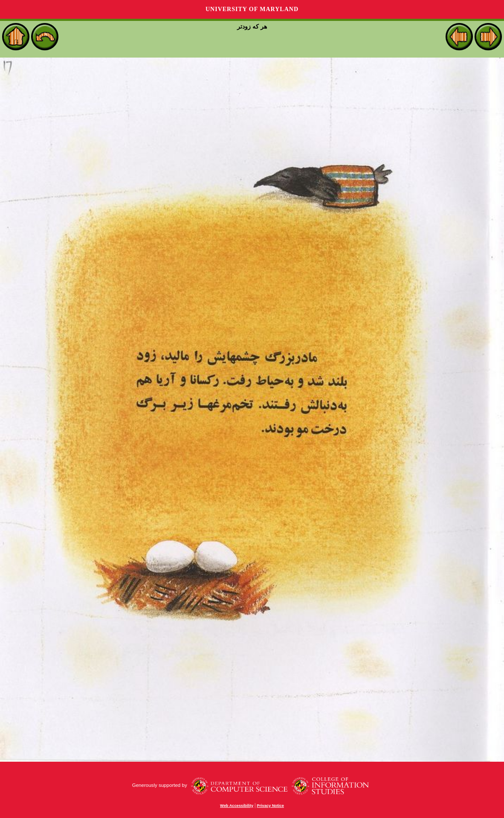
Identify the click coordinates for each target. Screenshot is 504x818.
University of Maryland (252, 9)
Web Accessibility (237, 806)
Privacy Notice (270, 806)
